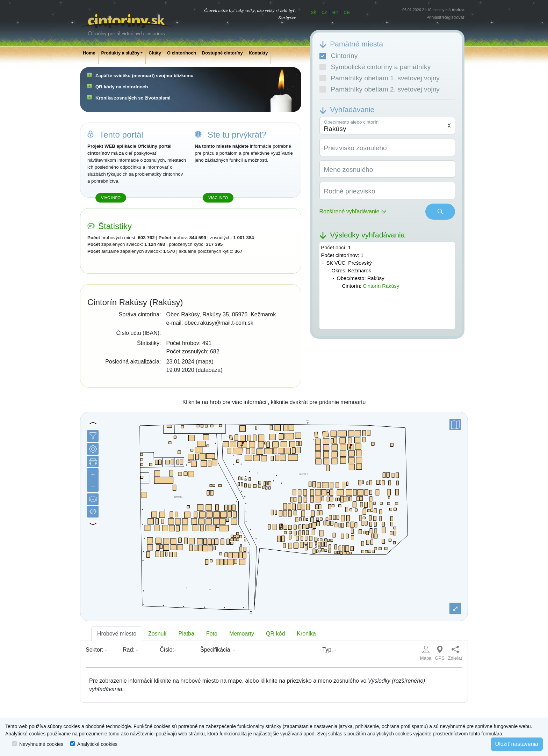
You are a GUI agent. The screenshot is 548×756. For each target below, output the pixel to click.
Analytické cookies (97, 744)
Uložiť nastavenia (517, 744)
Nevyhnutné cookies (41, 744)
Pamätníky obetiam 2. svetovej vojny (380, 89)
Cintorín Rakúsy (381, 286)
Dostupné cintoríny (222, 53)
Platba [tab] (186, 634)
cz (324, 12)
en (336, 12)
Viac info (111, 198)
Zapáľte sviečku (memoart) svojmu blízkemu (145, 76)
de (347, 12)
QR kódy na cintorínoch (122, 87)
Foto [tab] (212, 634)
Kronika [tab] (306, 634)
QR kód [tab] (275, 634)
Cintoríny (339, 56)
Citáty (155, 53)
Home (89, 53)
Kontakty (258, 53)
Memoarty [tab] (242, 634)
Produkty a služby (121, 53)
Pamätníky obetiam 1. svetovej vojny (380, 78)
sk (314, 12)
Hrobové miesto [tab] (117, 634)
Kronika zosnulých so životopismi (133, 98)
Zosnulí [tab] (157, 634)
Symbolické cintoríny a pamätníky (375, 67)
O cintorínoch (182, 53)
